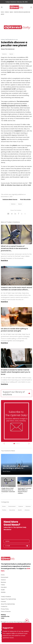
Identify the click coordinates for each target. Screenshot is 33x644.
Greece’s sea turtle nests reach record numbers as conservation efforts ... (16, 289)
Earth (9, 72)
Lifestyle (27, 510)
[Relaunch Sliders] (19, 444)
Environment (12, 506)
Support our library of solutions (14, 393)
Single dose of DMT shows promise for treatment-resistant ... (8, 491)
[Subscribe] (14, 444)
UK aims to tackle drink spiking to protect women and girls (14, 330)
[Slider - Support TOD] (17, 444)
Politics (4, 510)
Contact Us (4, 607)
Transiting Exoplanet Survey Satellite (14, 106)
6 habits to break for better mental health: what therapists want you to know (16, 372)
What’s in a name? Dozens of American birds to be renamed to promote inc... (14, 248)
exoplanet (11, 62)
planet (15, 145)
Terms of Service (6, 611)
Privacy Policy (5, 609)
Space (11, 12)
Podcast (3, 602)
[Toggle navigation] (2, 7)
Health (20, 510)
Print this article (25, 200)
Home (2, 12)
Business (28, 506)
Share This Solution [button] (8, 49)
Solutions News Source (10, 200)
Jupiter (3, 139)
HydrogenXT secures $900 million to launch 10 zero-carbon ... (25, 491)
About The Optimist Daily (8, 604)
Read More (4, 260)
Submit (27, 546)
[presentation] (14, 536)
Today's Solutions (6, 597)
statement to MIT (10, 89)
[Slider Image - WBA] (16, 444)
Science (7, 12)
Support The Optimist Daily (8, 599)
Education (12, 510)
